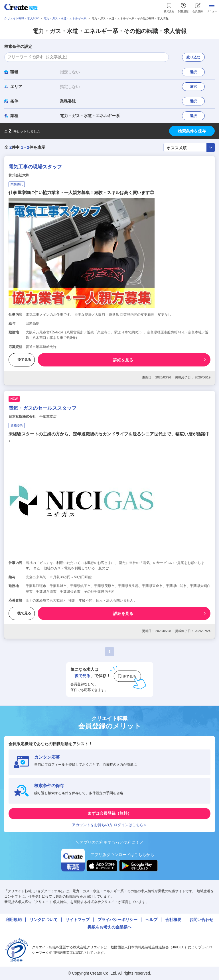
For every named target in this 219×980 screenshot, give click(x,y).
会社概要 (173, 920)
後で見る (22, 360)
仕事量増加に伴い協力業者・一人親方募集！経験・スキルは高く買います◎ (81, 192)
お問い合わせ (201, 920)
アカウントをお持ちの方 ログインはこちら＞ (109, 825)
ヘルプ (151, 920)
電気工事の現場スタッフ (35, 167)
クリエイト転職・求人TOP (21, 18)
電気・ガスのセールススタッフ (42, 408)
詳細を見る (123, 360)
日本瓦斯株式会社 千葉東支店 (33, 417)
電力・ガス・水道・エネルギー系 (65, 18)
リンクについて (44, 920)
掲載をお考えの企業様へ (109, 927)
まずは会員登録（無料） (109, 813)
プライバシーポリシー (117, 920)
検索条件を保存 (192, 131)
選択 (193, 72)
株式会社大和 (19, 175)
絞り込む (193, 57)
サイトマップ (78, 920)
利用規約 (14, 920)
